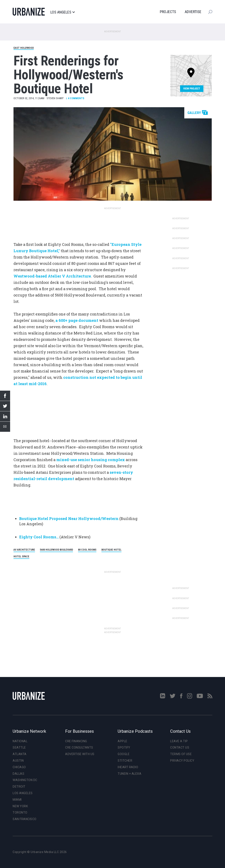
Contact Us (180, 747)
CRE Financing (76, 741)
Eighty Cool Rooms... (39, 537)
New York (20, 806)
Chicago (19, 767)
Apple (123, 741)
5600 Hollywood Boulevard (56, 550)
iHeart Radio (128, 767)
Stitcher (125, 761)
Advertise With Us (80, 754)
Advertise (193, 12)
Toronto (20, 812)
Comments (75, 98)
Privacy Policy (182, 761)
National (20, 741)
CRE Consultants (79, 747)
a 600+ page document (77, 320)
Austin (18, 761)
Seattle (19, 747)
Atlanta (20, 754)
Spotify (124, 747)
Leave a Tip (179, 741)
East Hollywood (24, 48)
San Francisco (25, 819)
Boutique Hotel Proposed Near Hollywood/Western (69, 519)
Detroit (19, 787)
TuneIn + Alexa (129, 774)
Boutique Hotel (111, 550)
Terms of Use (181, 754)
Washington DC (25, 780)
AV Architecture (24, 550)
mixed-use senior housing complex (91, 460)
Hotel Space (21, 557)
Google (124, 754)
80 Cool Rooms (87, 550)
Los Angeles (63, 12)
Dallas (18, 774)
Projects (168, 12)
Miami (17, 800)
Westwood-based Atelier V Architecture (52, 276)
